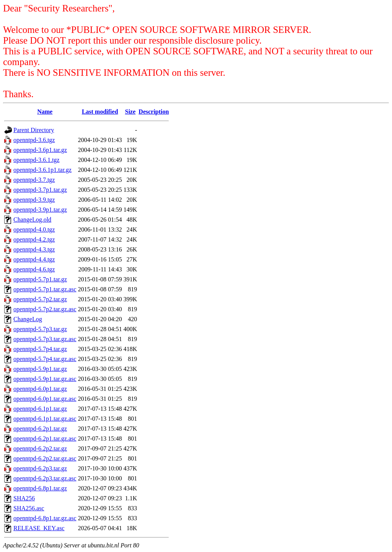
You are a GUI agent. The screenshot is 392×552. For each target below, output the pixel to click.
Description (154, 112)
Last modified (100, 112)
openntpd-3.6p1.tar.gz (40, 150)
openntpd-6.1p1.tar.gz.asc (45, 419)
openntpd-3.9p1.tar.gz (40, 210)
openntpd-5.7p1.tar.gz (40, 279)
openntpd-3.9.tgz (34, 200)
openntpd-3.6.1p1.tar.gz (42, 170)
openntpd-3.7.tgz (34, 180)
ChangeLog (28, 319)
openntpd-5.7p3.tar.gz (40, 329)
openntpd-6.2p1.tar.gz (40, 429)
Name (45, 112)
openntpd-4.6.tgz (34, 269)
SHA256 (24, 498)
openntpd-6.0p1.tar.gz (40, 389)
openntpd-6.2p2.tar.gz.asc (45, 458)
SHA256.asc (29, 508)
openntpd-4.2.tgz (34, 239)
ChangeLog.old (32, 220)
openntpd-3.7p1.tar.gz (40, 190)
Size (131, 112)
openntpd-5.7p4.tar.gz (40, 349)
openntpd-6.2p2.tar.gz (40, 448)
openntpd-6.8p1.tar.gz (40, 488)
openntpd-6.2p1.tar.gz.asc (45, 438)
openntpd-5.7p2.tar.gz (40, 299)
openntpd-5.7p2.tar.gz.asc (45, 309)
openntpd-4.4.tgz (34, 259)
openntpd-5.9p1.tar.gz (40, 369)
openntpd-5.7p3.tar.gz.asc (45, 339)
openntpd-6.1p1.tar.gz (40, 409)
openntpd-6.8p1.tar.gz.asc (45, 518)
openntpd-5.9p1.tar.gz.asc (45, 379)
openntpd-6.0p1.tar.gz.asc (45, 399)
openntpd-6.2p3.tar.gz (40, 468)
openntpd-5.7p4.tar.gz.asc (45, 359)
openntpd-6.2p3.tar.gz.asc (45, 478)
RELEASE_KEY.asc (39, 528)
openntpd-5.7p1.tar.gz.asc (45, 289)
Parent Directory (34, 130)
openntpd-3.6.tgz (34, 140)
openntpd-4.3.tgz (34, 249)
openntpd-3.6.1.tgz (36, 160)
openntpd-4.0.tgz (34, 229)
